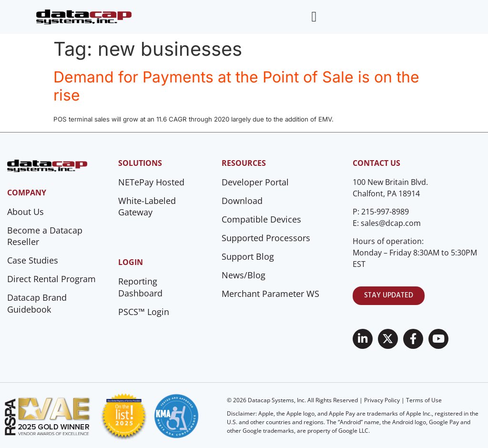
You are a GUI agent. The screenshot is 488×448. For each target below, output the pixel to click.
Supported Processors (266, 238)
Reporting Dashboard (140, 287)
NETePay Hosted (151, 182)
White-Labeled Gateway (147, 207)
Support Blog (248, 256)
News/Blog (244, 275)
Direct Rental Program (51, 279)
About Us (25, 212)
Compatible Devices (261, 219)
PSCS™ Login (144, 312)
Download (242, 201)
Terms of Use (424, 400)
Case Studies (33, 260)
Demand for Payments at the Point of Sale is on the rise (236, 86)
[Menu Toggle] (314, 17)
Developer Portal (255, 182)
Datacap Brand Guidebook (37, 303)
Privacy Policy (382, 400)
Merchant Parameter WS (270, 294)
